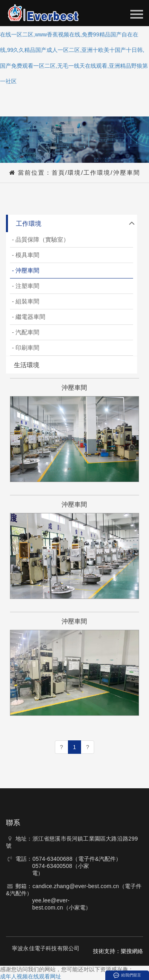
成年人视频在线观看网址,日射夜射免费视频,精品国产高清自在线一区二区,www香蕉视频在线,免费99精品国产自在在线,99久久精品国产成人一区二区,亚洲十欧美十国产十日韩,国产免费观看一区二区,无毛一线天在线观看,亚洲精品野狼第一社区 (74, 50)
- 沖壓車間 (26, 270)
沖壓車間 (127, 173)
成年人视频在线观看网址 (31, 976)
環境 (74, 173)
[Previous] (62, 747)
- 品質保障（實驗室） (41, 239)
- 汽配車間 (26, 332)
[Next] (87, 747)
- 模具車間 (26, 255)
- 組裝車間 (26, 301)
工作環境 (97, 173)
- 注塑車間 (26, 286)
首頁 (58, 173)
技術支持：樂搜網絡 (118, 951)
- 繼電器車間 (29, 317)
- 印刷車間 (26, 348)
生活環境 (27, 365)
